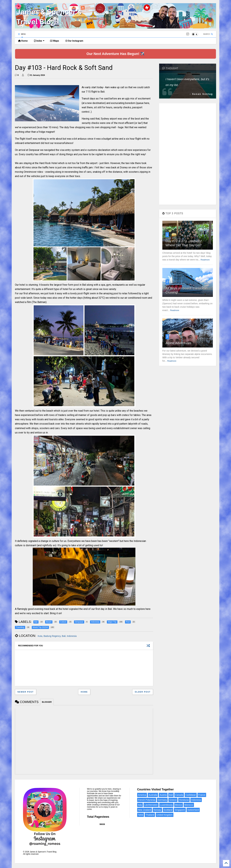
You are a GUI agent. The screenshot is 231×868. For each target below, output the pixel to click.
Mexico (179, 805)
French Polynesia (147, 800)
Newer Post (26, 692)
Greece (173, 800)
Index (39, 41)
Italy (140, 805)
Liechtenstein (151, 805)
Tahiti (141, 815)
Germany (162, 800)
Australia (153, 795)
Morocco (189, 805)
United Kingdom (165, 815)
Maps (55, 41)
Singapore (180, 810)
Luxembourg (166, 805)
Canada (179, 795)
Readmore (205, 260)
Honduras (184, 800)
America (142, 795)
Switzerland (193, 810)
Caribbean (191, 795)
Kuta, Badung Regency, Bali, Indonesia (57, 636)
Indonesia (196, 800)
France (202, 795)
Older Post (143, 692)
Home (23, 41)
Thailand (150, 815)
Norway (157, 810)
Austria (163, 795)
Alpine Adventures (178, 343)
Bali (171, 795)
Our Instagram (74, 41)
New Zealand (145, 810)
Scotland (168, 810)
